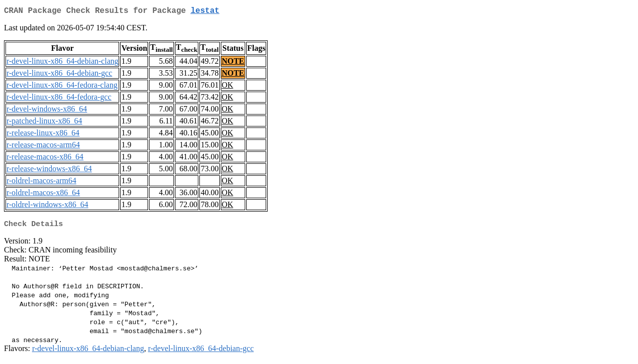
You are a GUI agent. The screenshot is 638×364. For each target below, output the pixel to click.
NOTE (233, 63)
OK (228, 87)
